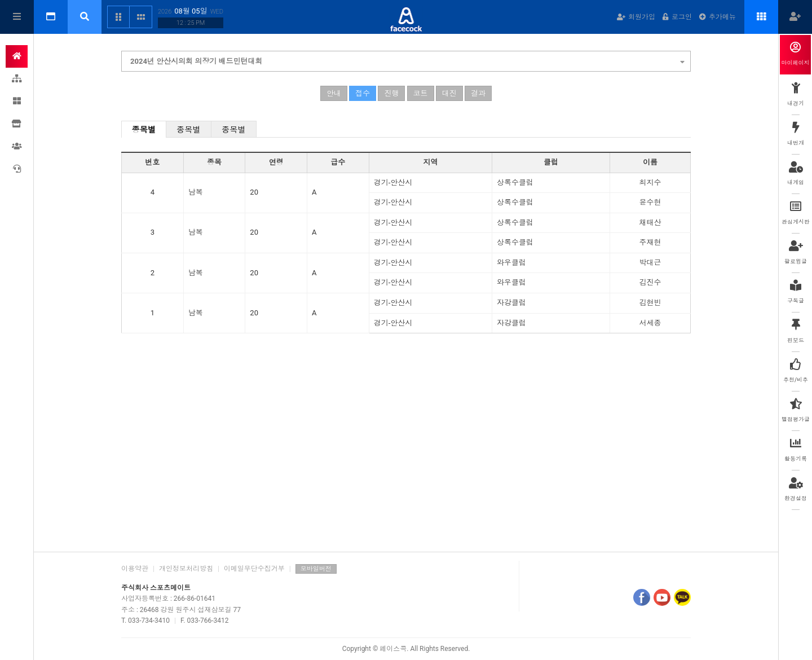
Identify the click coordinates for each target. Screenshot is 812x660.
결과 (478, 93)
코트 (421, 93)
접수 (363, 93)
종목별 (144, 130)
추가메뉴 (718, 17)
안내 (334, 93)
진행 (391, 93)
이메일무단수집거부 (254, 569)
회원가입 (636, 17)
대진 (449, 93)
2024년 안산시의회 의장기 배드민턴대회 (407, 60)
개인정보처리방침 (186, 569)
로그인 (677, 17)
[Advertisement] (406, 456)
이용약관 (135, 569)
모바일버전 (316, 569)
